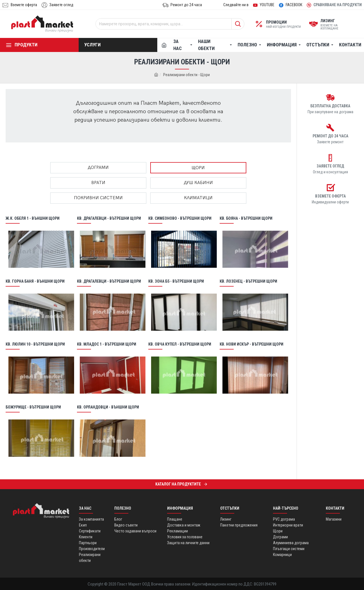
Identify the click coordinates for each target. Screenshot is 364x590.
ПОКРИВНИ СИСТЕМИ (98, 198)
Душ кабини (198, 183)
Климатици (198, 198)
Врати (98, 183)
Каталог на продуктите (178, 484)
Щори (198, 168)
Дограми (98, 168)
